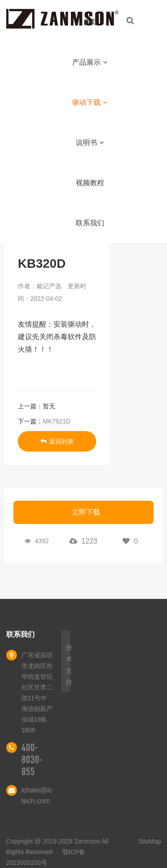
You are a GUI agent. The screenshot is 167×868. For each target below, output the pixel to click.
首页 (90, 22)
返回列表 (57, 441)
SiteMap (149, 841)
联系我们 (90, 223)
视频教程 (90, 183)
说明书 (90, 143)
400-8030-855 (32, 760)
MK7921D (57, 421)
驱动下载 (90, 102)
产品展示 (90, 62)
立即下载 (86, 512)
